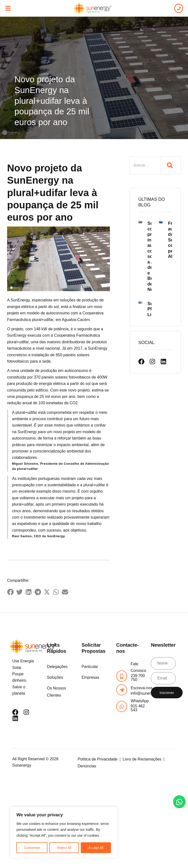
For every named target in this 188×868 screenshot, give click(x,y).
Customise (32, 848)
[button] (10, 592)
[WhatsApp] (122, 706)
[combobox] (145, 165)
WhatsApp (140, 701)
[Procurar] (171, 165)
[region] (64, 832)
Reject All (64, 848)
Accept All (96, 848)
